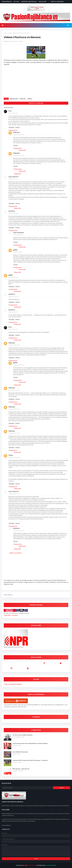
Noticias (16, 2)
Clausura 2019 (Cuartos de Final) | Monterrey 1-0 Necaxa (30, 760)
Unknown (16, 132)
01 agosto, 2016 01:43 (14, 345)
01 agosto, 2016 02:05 (14, 433)
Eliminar (18, 127)
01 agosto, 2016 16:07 (19, 365)
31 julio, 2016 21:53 (13, 329)
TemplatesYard (32, 865)
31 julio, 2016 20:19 (13, 296)
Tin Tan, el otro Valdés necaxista (22, 735)
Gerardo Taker (9, 41)
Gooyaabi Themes (51, 865)
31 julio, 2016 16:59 (18, 235)
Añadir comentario (16, 553)
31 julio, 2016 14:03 (13, 179)
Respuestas (13, 130)
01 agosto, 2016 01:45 (14, 390)
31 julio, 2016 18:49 (18, 252)
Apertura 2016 (14, 99)
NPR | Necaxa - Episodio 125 (21, 769)
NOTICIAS (23, 99)
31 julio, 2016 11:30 (13, 113)
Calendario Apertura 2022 (29, 2)
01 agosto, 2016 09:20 (14, 457)
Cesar (11, 455)
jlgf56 (15, 250)
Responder (12, 127)
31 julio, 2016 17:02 (13, 277)
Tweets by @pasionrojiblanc (13, 684)
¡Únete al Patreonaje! (57, 2)
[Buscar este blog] (27, 788)
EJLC (10, 111)
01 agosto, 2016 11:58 (14, 494)
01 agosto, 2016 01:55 (19, 135)
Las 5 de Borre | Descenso (20, 752)
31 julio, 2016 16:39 (13, 213)
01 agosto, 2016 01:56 (19, 155)
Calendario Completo (11, 615)
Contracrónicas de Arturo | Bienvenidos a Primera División (30, 743)
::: (49, 2)
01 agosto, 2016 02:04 (14, 409)
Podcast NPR (42, 2)
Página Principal (7, 2)
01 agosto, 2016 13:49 (19, 531)
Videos (10, 33)
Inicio (5, 33)
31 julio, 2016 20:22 (13, 312)
